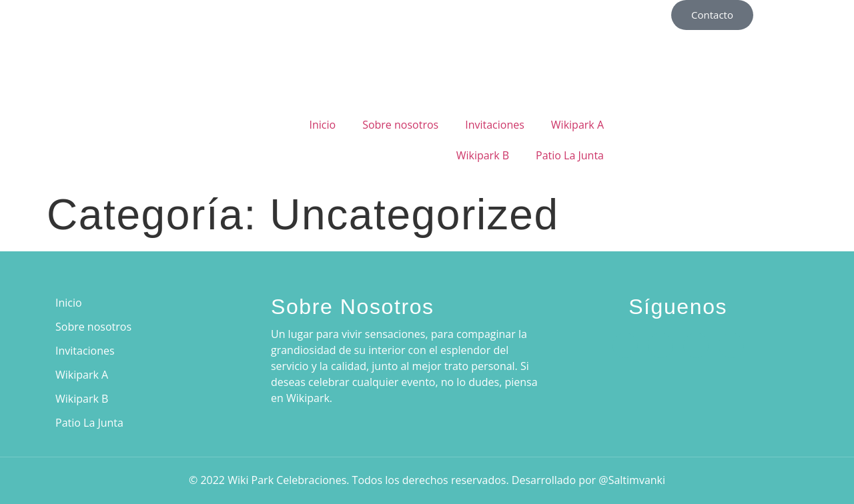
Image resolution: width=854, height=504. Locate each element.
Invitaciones (495, 125)
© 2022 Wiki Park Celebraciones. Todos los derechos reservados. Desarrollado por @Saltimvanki (427, 480)
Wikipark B (483, 155)
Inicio (322, 125)
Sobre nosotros (400, 125)
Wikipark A (577, 125)
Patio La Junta (570, 155)
